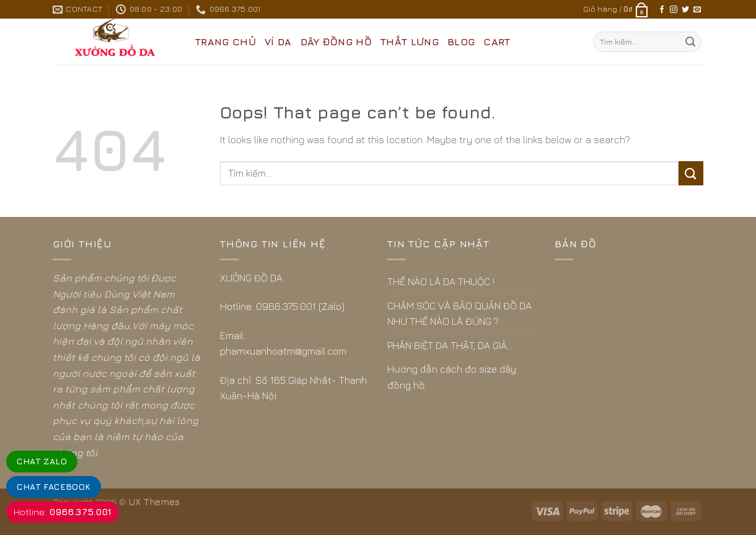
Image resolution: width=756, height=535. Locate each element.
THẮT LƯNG (410, 42)
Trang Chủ (226, 42)
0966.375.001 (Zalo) (300, 306)
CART (497, 42)
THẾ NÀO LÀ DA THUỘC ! (441, 281)
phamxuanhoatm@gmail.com (283, 351)
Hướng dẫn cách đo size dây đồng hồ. (452, 377)
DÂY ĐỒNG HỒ (336, 42)
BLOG (461, 42)
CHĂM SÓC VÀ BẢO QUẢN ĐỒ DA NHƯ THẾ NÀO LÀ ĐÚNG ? (459, 314)
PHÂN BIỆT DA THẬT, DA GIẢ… (450, 345)
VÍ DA (278, 42)
